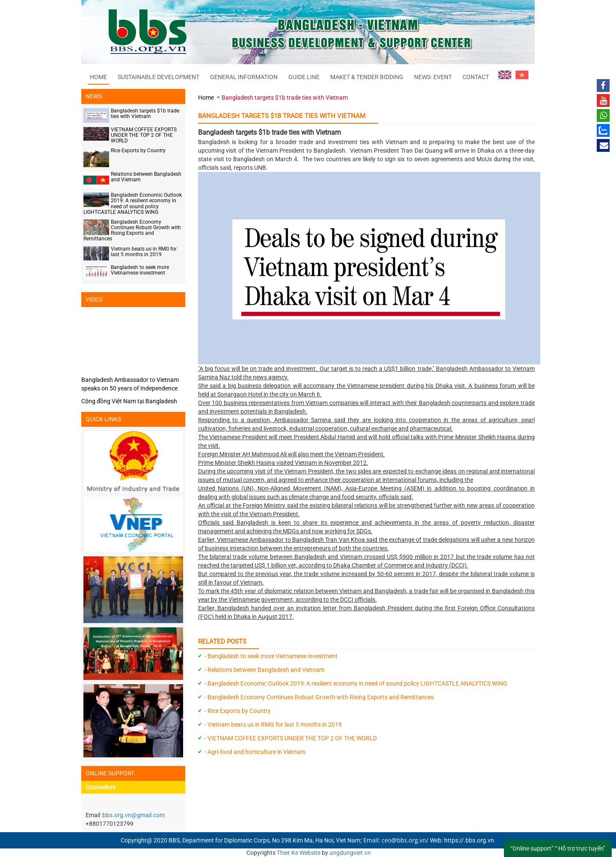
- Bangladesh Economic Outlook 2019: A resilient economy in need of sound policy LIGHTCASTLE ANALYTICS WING (356, 683)
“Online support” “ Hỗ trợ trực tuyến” (558, 848)
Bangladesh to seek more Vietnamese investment (140, 270)
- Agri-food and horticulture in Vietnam (255, 752)
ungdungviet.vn (350, 853)
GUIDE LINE (304, 77)
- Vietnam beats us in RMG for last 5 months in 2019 (273, 724)
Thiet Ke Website (299, 853)
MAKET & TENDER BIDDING (367, 77)
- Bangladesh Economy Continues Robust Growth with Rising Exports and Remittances (319, 697)
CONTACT (476, 77)
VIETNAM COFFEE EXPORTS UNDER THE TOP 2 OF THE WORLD (144, 135)
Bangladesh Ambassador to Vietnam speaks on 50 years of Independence (130, 384)
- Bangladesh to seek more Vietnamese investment (271, 656)
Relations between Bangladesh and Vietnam (146, 177)
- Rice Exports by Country (238, 711)
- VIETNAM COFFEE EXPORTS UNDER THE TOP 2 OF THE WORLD (291, 738)
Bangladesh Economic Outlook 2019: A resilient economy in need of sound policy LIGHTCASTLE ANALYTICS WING (133, 204)
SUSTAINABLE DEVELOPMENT (158, 77)
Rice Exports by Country (138, 151)
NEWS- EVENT (433, 77)
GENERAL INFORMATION (244, 77)
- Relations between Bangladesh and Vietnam (264, 670)
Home (98, 77)
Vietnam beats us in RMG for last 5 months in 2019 (144, 252)
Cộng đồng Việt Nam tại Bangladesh (129, 401)
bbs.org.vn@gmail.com (134, 815)
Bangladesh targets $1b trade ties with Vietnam (145, 114)
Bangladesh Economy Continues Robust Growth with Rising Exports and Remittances (132, 231)
